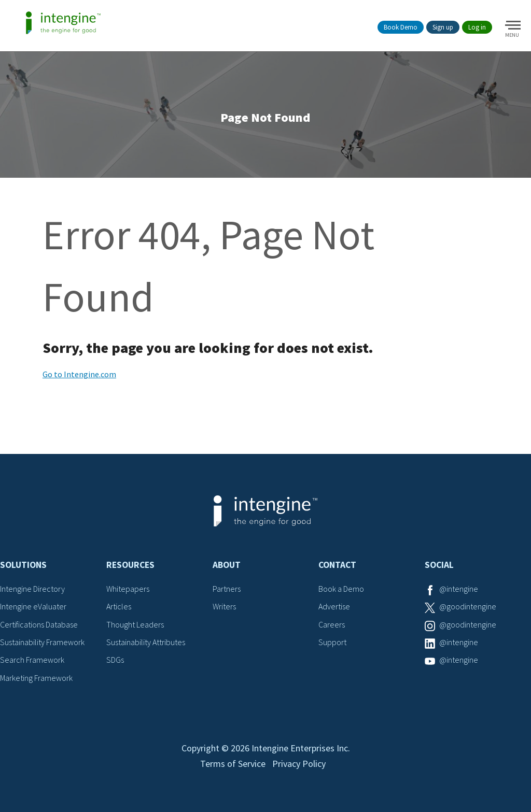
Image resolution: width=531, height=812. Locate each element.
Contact (337, 565)
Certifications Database (39, 624)
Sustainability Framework (42, 642)
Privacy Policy (299, 764)
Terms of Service (233, 764)
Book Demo (401, 27)
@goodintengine (468, 606)
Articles (119, 606)
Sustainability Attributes (146, 642)
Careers (332, 624)
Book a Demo (341, 589)
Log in (477, 27)
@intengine (459, 589)
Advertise (334, 606)
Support (332, 642)
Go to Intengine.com (79, 374)
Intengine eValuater (33, 606)
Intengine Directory (32, 589)
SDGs (115, 660)
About (227, 565)
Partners (227, 589)
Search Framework (32, 660)
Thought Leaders (135, 624)
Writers (224, 606)
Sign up (443, 27)
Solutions (23, 565)
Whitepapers (128, 589)
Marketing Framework (36, 678)
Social (439, 565)
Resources (130, 565)
